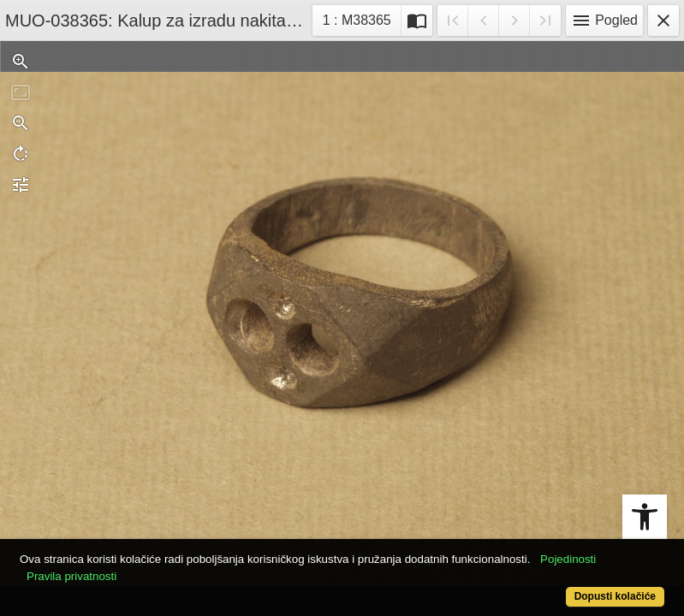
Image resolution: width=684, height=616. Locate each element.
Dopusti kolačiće (615, 596)
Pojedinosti (568, 559)
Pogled (604, 21)
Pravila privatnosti (71, 576)
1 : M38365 (362, 18)
